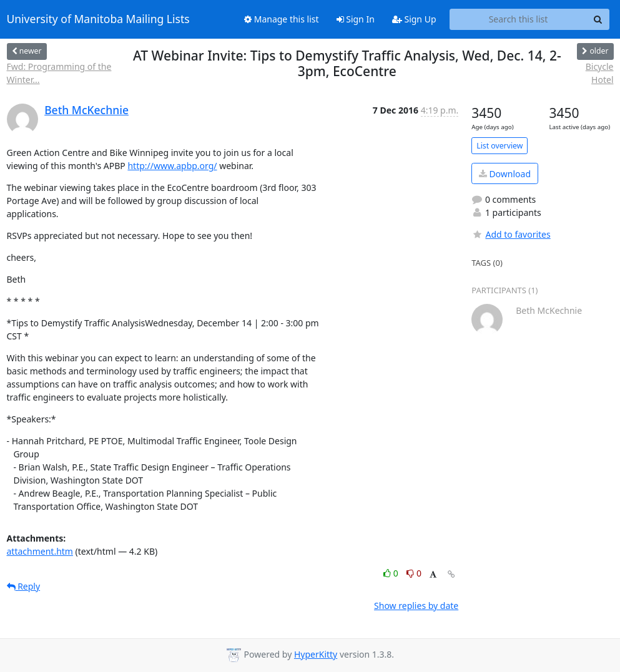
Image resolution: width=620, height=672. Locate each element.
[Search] (598, 19)
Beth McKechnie (86, 110)
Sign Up (414, 19)
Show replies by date (416, 606)
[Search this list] (519, 19)
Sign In (356, 19)
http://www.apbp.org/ (172, 166)
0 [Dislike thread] (414, 573)
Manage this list (282, 19)
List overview (499, 146)
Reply (24, 586)
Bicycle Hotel (600, 73)
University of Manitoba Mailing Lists (98, 19)
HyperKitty (316, 654)
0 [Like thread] (392, 573)
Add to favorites (511, 234)
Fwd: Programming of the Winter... (59, 73)
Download (505, 174)
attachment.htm (40, 551)
